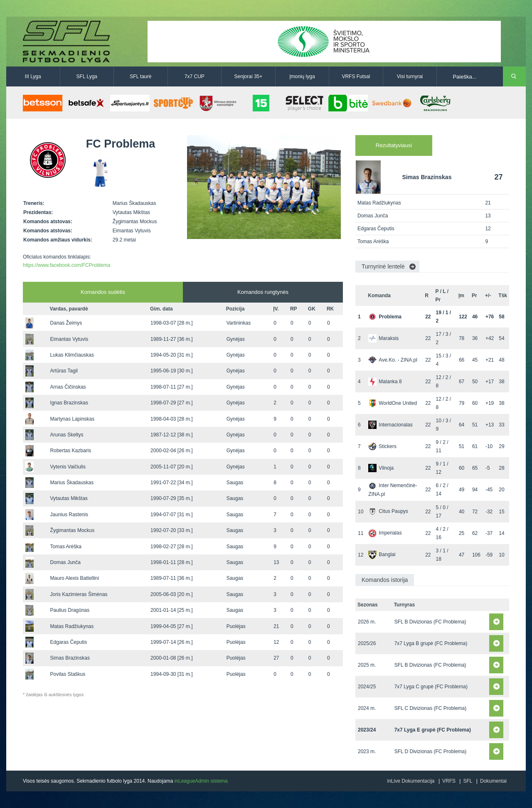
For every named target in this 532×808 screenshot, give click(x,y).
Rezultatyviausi (394, 145)
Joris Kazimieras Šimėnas (79, 594)
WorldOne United (393, 403)
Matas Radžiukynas (72, 626)
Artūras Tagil (64, 371)
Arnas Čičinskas (68, 387)
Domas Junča (65, 562)
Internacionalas (390, 425)
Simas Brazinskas (70, 658)
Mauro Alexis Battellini (75, 578)
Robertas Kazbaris (71, 451)
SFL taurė (140, 76)
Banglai (382, 554)
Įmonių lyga (302, 76)
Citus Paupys (388, 511)
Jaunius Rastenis (69, 515)
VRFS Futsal (356, 76)
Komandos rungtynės (263, 292)
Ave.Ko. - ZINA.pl (393, 360)
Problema (385, 317)
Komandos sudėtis (103, 292)
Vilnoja (381, 468)
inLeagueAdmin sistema (201, 781)
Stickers (382, 446)
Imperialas (385, 533)
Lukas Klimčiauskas (72, 355)
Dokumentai (493, 781)
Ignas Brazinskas (69, 403)
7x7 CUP (195, 76)
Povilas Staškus (68, 674)
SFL (468, 781)
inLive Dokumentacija (411, 781)
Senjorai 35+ (249, 76)
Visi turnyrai (410, 76)
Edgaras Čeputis (69, 642)
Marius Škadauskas (72, 483)
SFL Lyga (87, 76)
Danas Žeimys (66, 323)
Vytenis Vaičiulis (68, 467)
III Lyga (33, 76)
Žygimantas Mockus (73, 530)
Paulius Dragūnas (70, 610)
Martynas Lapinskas (73, 419)
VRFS (449, 781)
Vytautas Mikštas (69, 498)
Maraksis (383, 338)
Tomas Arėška (66, 547)
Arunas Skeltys (67, 435)
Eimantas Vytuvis (69, 339)
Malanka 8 (385, 382)
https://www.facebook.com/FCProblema (66, 265)
